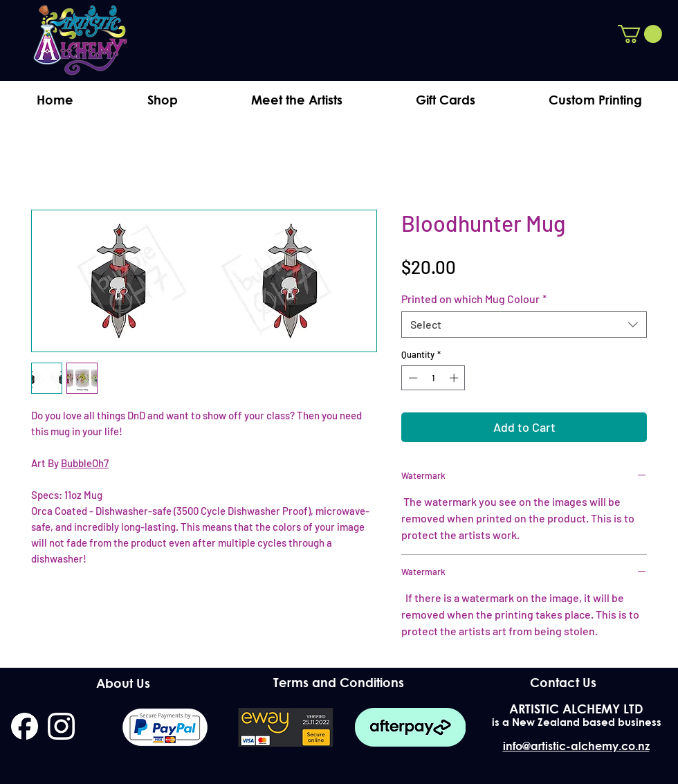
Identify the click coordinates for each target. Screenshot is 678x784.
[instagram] (61, 726)
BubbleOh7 (85, 463)
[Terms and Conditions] (339, 683)
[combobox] (524, 325)
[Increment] (455, 378)
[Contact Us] (563, 683)
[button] (640, 34)
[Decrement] (412, 378)
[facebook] (25, 726)
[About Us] (123, 684)
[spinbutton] (433, 378)
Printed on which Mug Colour (474, 299)
